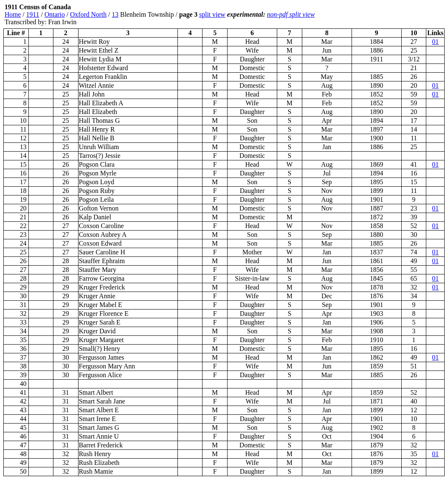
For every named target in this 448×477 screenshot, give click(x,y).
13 (115, 14)
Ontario (54, 14)
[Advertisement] (395, 15)
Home (13, 14)
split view (212, 14)
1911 (33, 14)
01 (435, 42)
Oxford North (89, 14)
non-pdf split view (291, 14)
